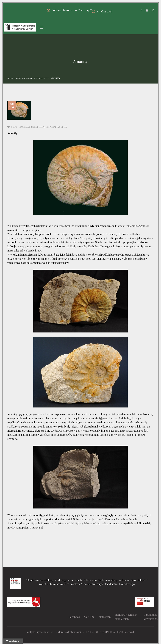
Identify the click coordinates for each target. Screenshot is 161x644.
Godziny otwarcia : (63, 10)
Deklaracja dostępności (68, 632)
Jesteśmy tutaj (102, 11)
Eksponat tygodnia (56, 127)
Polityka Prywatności (38, 632)
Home (10, 78)
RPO (88, 632)
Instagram (105, 617)
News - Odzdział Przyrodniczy (32, 78)
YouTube (89, 617)
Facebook (74, 617)
